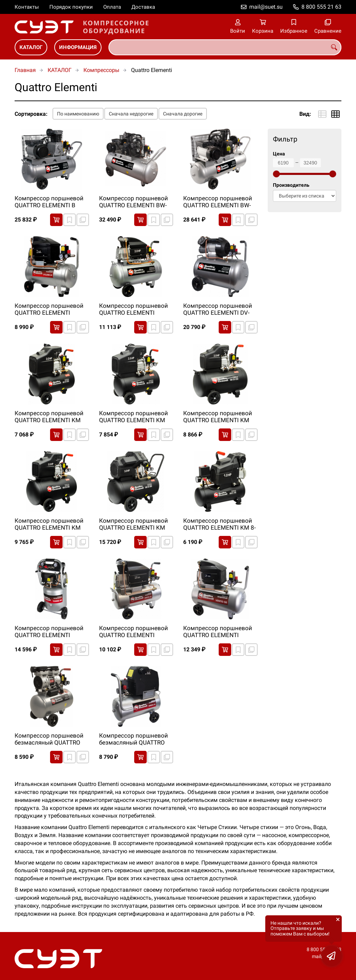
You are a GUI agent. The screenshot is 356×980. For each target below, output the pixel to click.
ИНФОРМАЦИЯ (78, 47)
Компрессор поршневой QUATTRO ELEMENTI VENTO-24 (133, 632)
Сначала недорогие (131, 114)
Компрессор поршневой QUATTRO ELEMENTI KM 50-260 (49, 524)
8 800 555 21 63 (321, 7)
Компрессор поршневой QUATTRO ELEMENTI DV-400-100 (218, 310)
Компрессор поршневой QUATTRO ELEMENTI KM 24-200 (49, 417)
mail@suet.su (266, 7)
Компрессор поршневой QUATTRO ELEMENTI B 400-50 (49, 202)
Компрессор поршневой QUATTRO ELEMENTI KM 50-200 (218, 417)
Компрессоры (101, 70)
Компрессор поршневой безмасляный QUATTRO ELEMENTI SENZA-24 (133, 739)
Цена (279, 154)
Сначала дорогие (183, 114)
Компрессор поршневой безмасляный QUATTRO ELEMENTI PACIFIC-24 (49, 739)
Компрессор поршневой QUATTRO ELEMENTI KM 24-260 (133, 417)
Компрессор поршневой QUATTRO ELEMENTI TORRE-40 (49, 632)
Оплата (112, 7)
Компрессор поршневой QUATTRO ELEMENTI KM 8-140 (220, 524)
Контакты (27, 7)
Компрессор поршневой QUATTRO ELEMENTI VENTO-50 (218, 632)
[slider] (276, 174)
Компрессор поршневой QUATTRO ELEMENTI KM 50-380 (133, 524)
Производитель (291, 185)
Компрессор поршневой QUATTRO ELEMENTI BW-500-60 (218, 202)
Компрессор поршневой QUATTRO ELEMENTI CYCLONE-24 (49, 310)
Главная (25, 70)
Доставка (143, 7)
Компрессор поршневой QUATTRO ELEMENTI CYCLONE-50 (133, 310)
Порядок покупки (71, 7)
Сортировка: (31, 114)
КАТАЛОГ (31, 47)
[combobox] (225, 47)
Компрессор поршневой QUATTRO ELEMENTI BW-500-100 (133, 202)
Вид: (305, 114)
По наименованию (78, 114)
